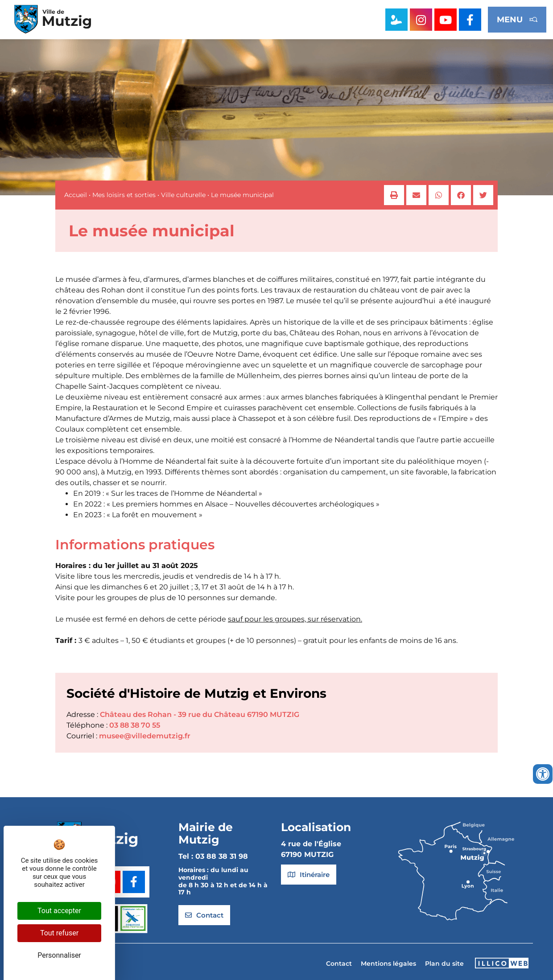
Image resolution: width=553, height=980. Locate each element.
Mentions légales (388, 964)
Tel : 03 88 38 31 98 (213, 856)
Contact (339, 964)
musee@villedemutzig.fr (145, 736)
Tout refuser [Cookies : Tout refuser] (59, 933)
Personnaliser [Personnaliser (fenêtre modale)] (59, 955)
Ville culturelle (183, 195)
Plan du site (444, 964)
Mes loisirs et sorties (124, 195)
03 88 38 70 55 (135, 725)
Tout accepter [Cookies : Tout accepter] (59, 911)
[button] (394, 195)
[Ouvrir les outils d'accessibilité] (543, 774)
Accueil (76, 195)
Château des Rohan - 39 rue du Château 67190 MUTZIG (200, 714)
